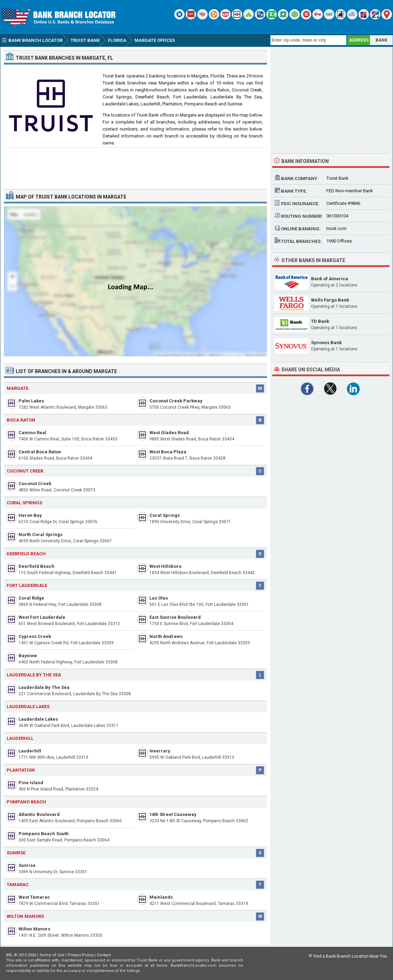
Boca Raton (21, 420)
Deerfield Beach (26, 554)
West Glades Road (169, 433)
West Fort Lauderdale (42, 617)
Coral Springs (24, 503)
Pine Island (31, 783)
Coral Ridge (31, 598)
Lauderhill (20, 738)
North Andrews (166, 636)
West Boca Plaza (168, 452)
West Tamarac (34, 897)
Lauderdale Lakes (38, 719)
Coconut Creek (35, 484)
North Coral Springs (40, 534)
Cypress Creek (35, 636)
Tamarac (18, 885)
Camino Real (32, 433)
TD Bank (320, 321)
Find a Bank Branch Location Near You (350, 956)
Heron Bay (30, 515)
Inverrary (160, 751)
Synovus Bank (326, 343)
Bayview (28, 656)
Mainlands (161, 897)
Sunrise (27, 865)
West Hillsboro (165, 566)
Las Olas (159, 598)
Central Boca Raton (40, 452)
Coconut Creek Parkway (176, 401)
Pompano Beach (26, 802)
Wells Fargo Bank (330, 300)
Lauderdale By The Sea (44, 687)
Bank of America (329, 279)
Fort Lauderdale (27, 585)
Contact (104, 955)
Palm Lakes (31, 401)
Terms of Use (52, 955)
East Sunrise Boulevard (175, 617)
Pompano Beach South (44, 834)
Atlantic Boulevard (39, 814)
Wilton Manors (34, 929)
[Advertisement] (135, 165)
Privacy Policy (81, 955)
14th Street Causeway (173, 814)
